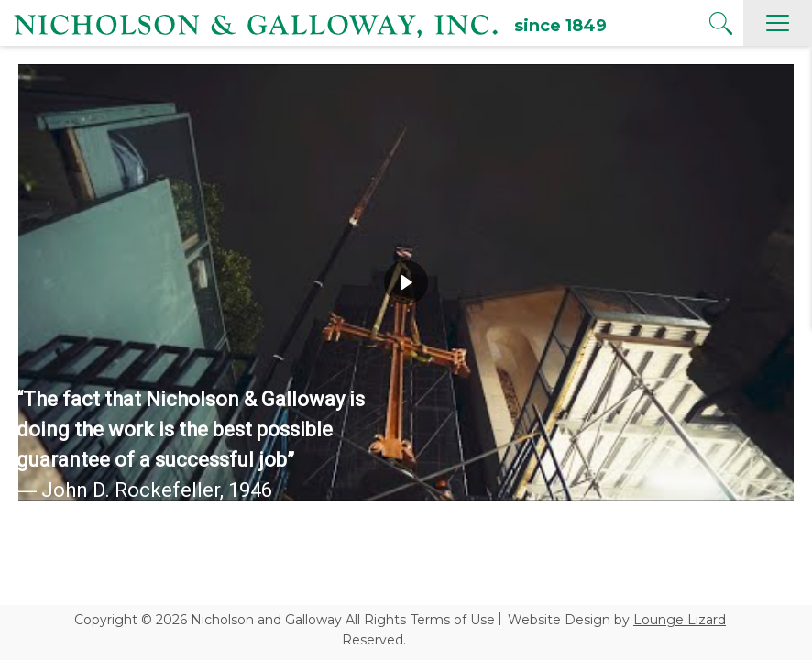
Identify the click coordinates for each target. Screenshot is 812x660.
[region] (406, 282)
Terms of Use (453, 620)
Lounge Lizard (680, 620)
